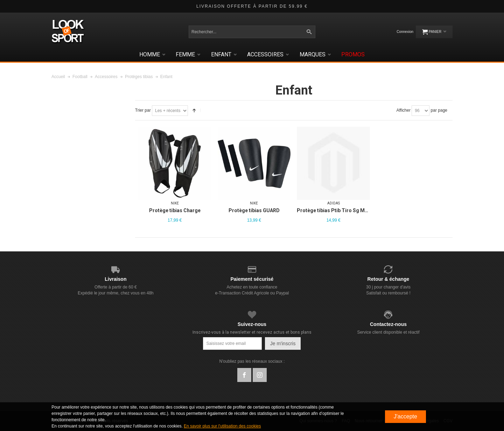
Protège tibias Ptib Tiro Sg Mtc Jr (336, 210)
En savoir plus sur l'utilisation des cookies (222, 426)
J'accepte (405, 416)
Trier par (143, 110)
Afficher (403, 110)
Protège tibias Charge (175, 210)
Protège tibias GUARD (254, 210)
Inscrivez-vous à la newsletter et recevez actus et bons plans (252, 332)
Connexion (405, 32)
